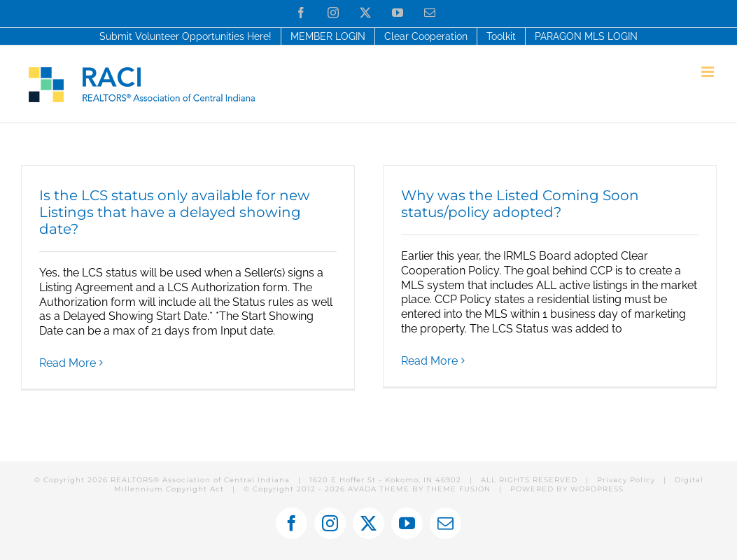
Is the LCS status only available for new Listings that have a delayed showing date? (175, 212)
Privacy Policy (626, 480)
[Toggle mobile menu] (709, 72)
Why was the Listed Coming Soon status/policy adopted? (520, 204)
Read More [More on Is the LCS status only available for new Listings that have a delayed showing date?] (68, 363)
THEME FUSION (458, 489)
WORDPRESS (597, 489)
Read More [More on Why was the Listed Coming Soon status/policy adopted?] (429, 361)
